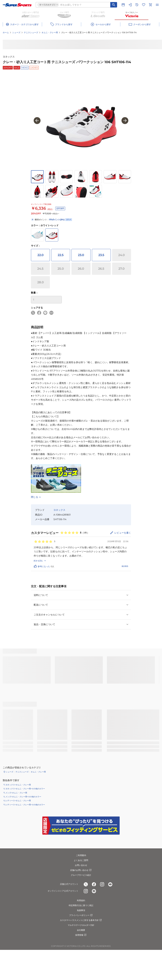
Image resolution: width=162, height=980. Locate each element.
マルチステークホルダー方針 (81, 925)
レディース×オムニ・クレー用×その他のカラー (25, 805)
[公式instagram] (102, 884)
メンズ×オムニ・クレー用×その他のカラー (23, 797)
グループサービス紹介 (81, 875)
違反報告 (125, 566)
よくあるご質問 (81, 860)
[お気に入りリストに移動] (144, 5)
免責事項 (81, 910)
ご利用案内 (81, 855)
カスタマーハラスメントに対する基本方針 (81, 920)
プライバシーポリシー (81, 915)
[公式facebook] (94, 884)
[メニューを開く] (157, 5)
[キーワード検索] (114, 5)
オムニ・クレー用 (50, 32)
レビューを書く (123, 533)
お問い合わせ (81, 865)
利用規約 (81, 900)
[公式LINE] (94, 891)
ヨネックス (9, 57)
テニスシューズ (31, 32)
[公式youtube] (110, 884)
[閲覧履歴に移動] (137, 5)
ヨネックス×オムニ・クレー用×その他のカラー (25, 789)
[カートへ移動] (150, 5)
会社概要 (81, 930)
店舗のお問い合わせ (81, 870)
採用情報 (81, 935)
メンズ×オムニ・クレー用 (16, 793)
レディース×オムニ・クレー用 (18, 801)
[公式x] (86, 884)
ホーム (6, 32)
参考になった (42, 566)
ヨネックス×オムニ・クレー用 (18, 785)
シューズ (16, 32)
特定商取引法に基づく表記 (81, 905)
